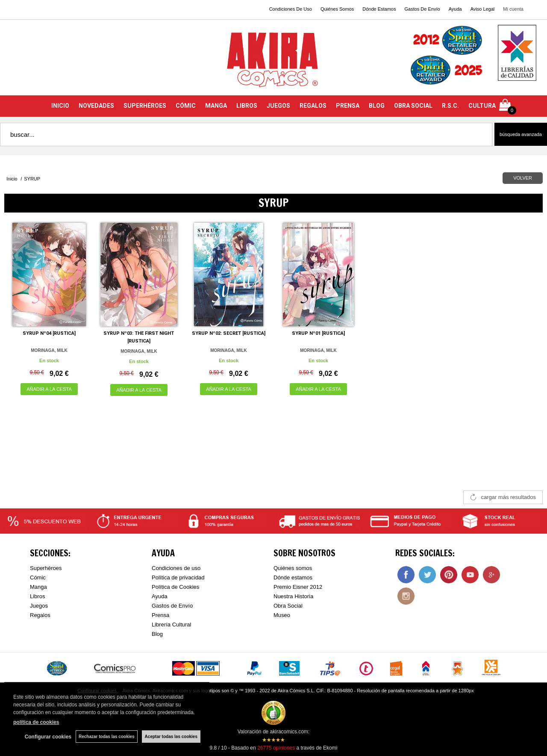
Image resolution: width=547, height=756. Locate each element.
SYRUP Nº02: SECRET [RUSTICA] (229, 333)
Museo (282, 615)
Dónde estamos (293, 577)
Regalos (40, 615)
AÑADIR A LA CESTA (49, 389)
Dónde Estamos (379, 9)
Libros (37, 596)
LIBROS (247, 106)
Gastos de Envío (172, 606)
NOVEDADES (96, 106)
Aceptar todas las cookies (171, 737)
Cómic (38, 577)
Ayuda (455, 9)
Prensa (160, 615)
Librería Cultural (172, 625)
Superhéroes (46, 568)
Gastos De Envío (422, 9)
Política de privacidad (178, 577)
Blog (157, 634)
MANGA (216, 106)
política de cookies (36, 722)
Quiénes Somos (337, 9)
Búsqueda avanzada (521, 134)
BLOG (377, 106)
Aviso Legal (483, 9)
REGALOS (313, 106)
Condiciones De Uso (291, 9)
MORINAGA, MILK (49, 350)
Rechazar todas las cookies (107, 737)
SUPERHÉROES (145, 106)
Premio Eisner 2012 (298, 587)
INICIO (60, 106)
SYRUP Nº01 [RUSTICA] (318, 333)
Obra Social (288, 606)
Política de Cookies (175, 587)
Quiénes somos (293, 568)
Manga (38, 587)
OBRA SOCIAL (413, 106)
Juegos (39, 606)
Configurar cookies (48, 737)
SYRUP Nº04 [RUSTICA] (49, 333)
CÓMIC (186, 106)
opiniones (276, 748)
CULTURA (482, 106)
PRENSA (348, 106)
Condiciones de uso (176, 568)
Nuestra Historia (293, 596)
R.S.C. (450, 106)
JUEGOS (278, 106)
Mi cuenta (513, 9)
